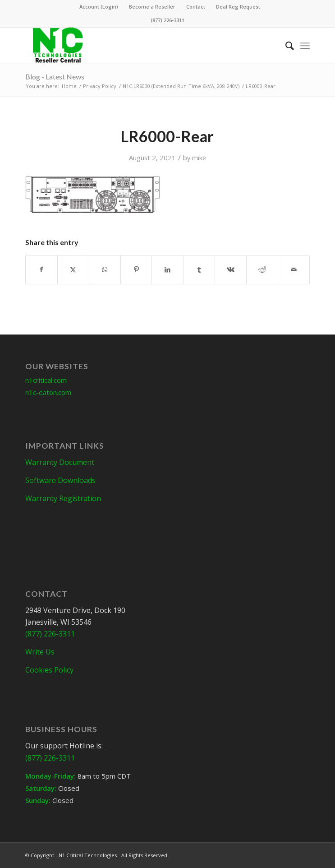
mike (199, 158)
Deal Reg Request (238, 7)
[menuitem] (99, 7)
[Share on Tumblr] (199, 269)
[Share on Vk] (231, 269)
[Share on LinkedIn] (167, 269)
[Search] (285, 46)
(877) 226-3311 (167, 20)
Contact (196, 7)
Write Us (40, 652)
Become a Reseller (152, 7)
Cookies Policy (49, 670)
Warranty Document (60, 462)
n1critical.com (46, 380)
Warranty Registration (63, 498)
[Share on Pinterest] (136, 269)
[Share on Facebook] (41, 269)
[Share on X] (73, 269)
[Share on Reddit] (262, 269)
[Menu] (305, 46)
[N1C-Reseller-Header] (139, 46)
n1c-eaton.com (48, 392)
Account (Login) (99, 7)
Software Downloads (60, 480)
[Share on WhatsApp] (105, 269)
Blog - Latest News (55, 77)
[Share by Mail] (294, 269)
